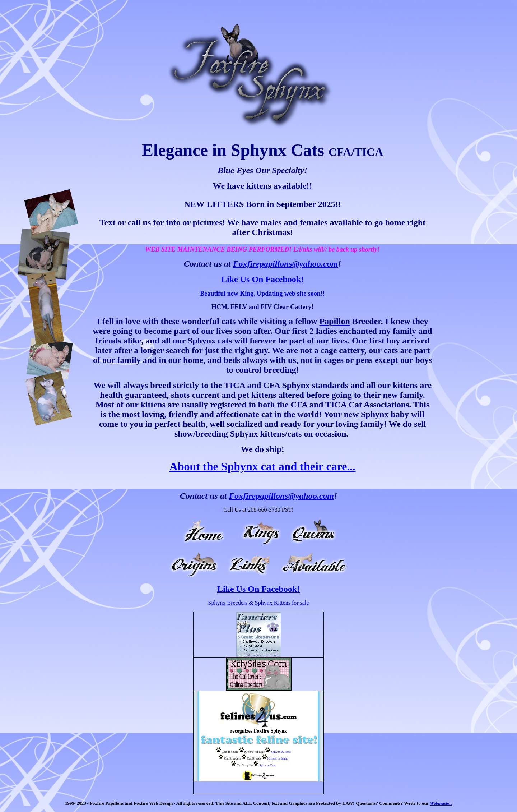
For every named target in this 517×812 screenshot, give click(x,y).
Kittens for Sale (255, 752)
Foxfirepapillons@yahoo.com (285, 264)
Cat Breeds (254, 758)
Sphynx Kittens (281, 752)
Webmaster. (441, 803)
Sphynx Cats (267, 765)
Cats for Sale (230, 752)
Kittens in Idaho (278, 758)
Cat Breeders (232, 758)
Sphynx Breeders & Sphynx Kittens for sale (259, 603)
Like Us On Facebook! (262, 279)
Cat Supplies (245, 765)
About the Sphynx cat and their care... (263, 466)
